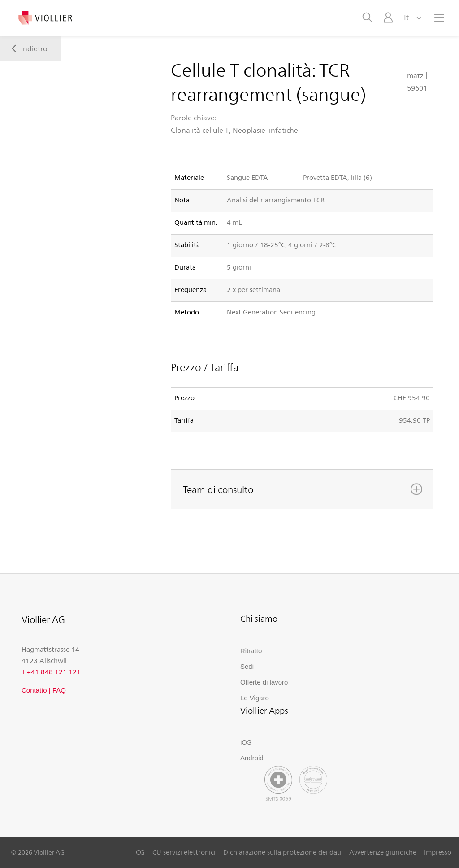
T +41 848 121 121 (51, 672)
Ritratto (251, 651)
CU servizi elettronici (184, 852)
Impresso (438, 852)
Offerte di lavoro (264, 682)
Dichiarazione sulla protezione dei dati (282, 852)
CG (140, 852)
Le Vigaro (255, 698)
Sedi (247, 666)
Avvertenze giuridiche (383, 852)
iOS (246, 742)
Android (252, 758)
